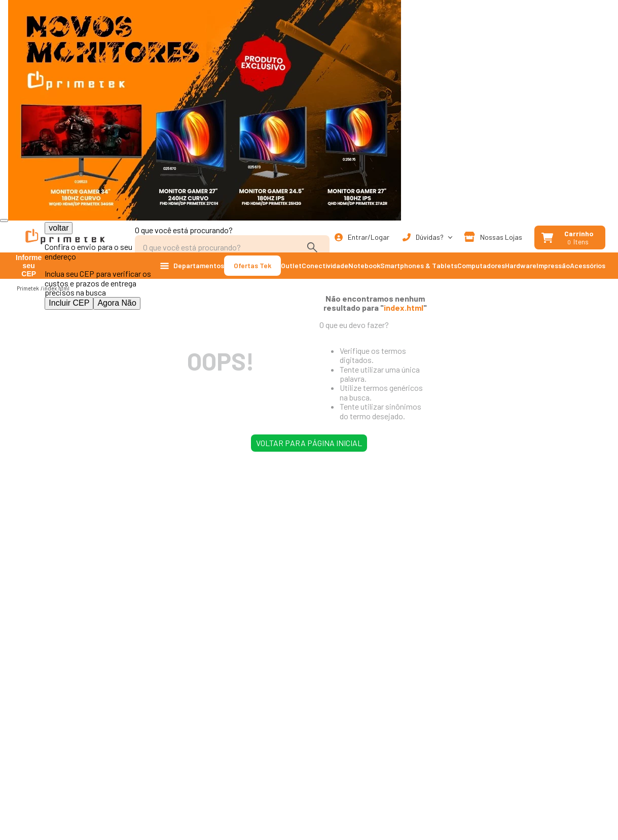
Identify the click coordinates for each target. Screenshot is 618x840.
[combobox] (232, 242)
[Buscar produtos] (314, 247)
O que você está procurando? (184, 230)
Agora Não (117, 303)
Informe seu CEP (29, 266)
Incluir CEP (69, 303)
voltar (59, 228)
